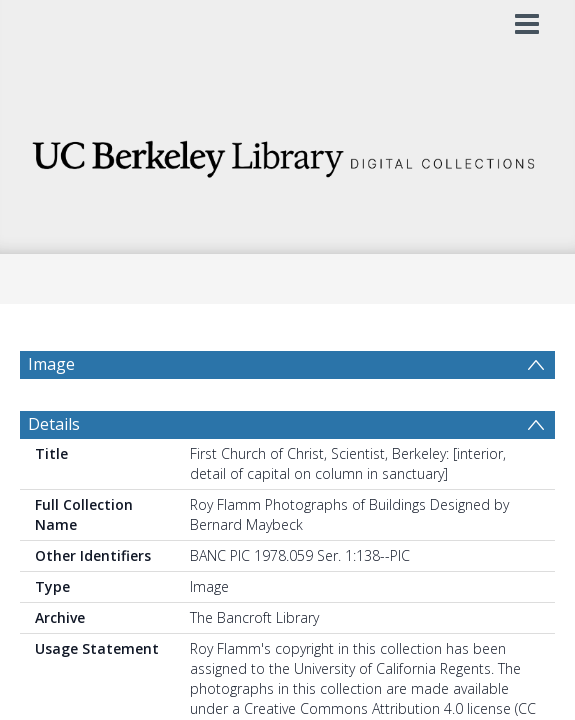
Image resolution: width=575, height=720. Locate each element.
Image (51, 364)
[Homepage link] (288, 153)
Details (54, 472)
